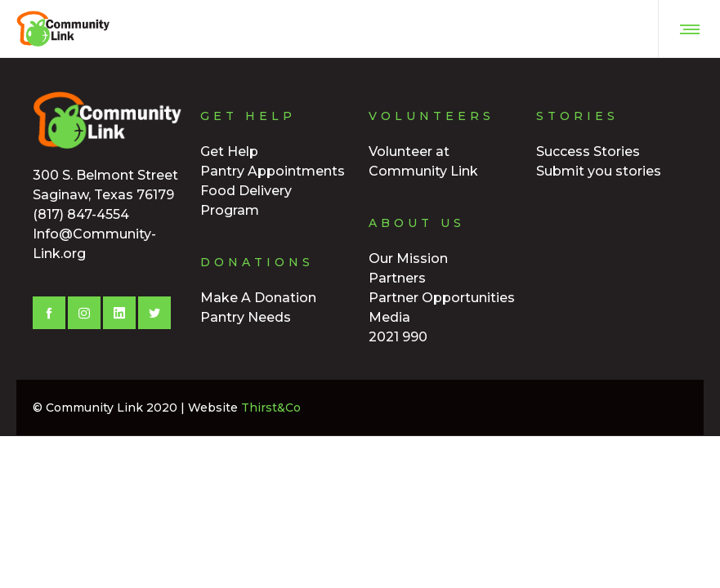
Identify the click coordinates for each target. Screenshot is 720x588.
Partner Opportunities (442, 298)
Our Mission (408, 258)
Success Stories (588, 151)
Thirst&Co (271, 408)
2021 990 (398, 337)
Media (389, 317)
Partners (397, 278)
